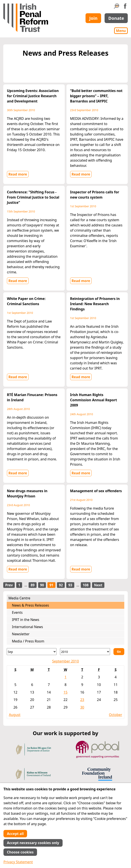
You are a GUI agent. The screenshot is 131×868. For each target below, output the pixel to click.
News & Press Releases (30, 605)
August (15, 715)
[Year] (85, 652)
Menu (121, 31)
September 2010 (66, 661)
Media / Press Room (28, 641)
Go (119, 651)
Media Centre (19, 598)
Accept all (15, 834)
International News (27, 627)
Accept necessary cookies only (33, 843)
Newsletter (21, 634)
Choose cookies (20, 852)
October (116, 715)
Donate (116, 18)
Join (93, 18)
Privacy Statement (18, 862)
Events (17, 612)
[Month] (32, 652)
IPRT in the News (26, 620)
